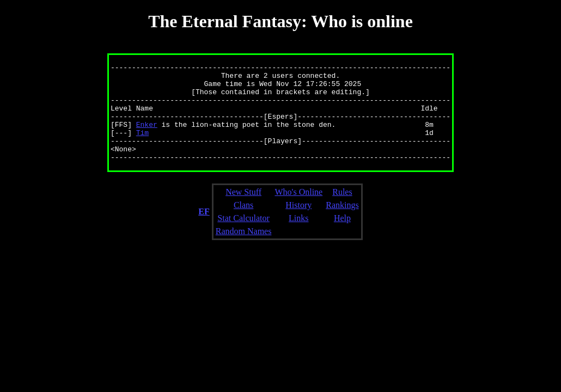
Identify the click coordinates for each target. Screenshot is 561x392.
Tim (142, 147)
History (298, 225)
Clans (243, 225)
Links (298, 238)
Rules (342, 212)
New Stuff (243, 212)
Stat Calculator (243, 238)
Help (342, 238)
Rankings (342, 225)
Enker (147, 137)
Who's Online (298, 212)
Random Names (244, 251)
